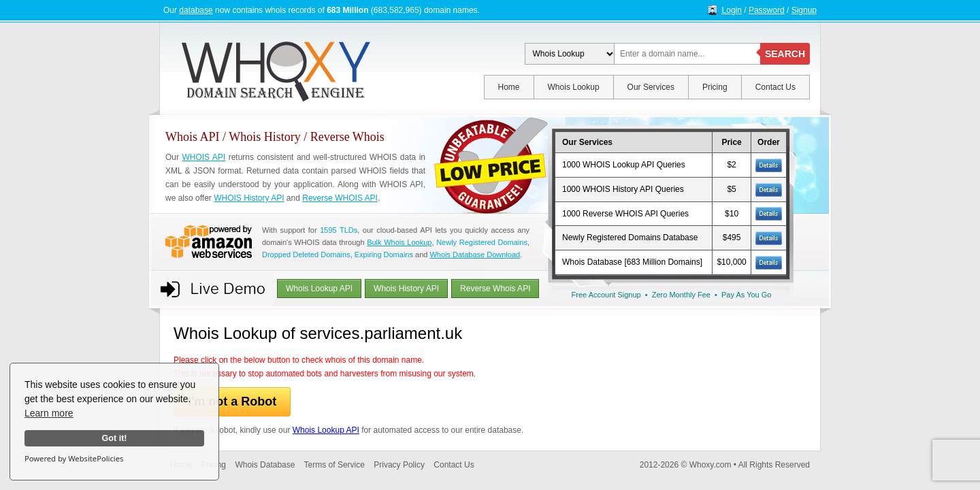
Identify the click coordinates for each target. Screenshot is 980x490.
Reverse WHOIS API (340, 198)
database (196, 10)
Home (509, 87)
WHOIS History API (249, 198)
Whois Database (265, 465)
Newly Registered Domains (482, 242)
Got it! (114, 438)
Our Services (651, 87)
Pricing (715, 87)
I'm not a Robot (232, 402)
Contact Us (775, 87)
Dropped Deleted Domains (306, 255)
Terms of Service (334, 465)
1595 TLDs (339, 230)
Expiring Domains (384, 255)
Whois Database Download (475, 255)
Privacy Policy (399, 465)
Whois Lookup (574, 87)
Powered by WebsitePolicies (74, 458)
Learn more (49, 413)
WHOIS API (203, 157)
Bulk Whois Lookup (399, 242)
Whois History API (406, 289)
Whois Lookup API (319, 289)
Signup (804, 10)
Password (767, 10)
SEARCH (785, 54)
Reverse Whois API (495, 289)
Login (732, 10)
